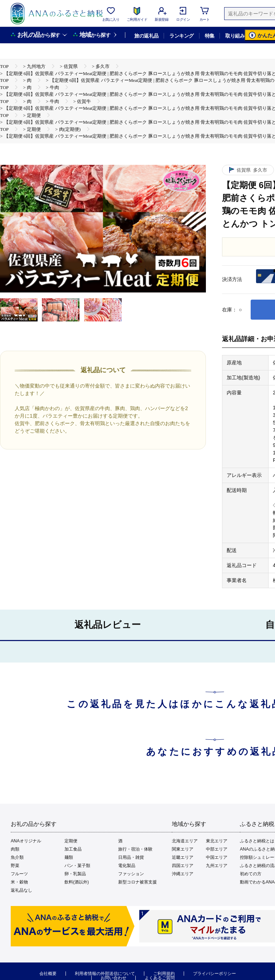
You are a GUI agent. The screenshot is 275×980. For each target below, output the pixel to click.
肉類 (15, 849)
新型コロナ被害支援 (137, 882)
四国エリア (183, 866)
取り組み (235, 36)
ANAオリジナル (26, 841)
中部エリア (217, 849)
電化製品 (127, 866)
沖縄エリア (183, 874)
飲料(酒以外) (77, 882)
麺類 (69, 857)
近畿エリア (183, 857)
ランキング (181, 36)
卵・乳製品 (75, 874)
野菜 (15, 866)
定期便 (71, 841)
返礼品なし (21, 890)
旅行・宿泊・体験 (135, 849)
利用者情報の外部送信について (105, 974)
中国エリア (217, 857)
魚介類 (17, 857)
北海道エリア (185, 841)
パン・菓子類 (77, 866)
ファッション (131, 874)
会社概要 (48, 974)
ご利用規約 (164, 974)
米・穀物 (19, 882)
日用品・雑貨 (131, 857)
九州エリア (217, 866)
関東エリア (183, 849)
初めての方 (251, 874)
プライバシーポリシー (214, 974)
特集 (210, 36)
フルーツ (19, 874)
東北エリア (217, 841)
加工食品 (73, 849)
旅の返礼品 (146, 36)
